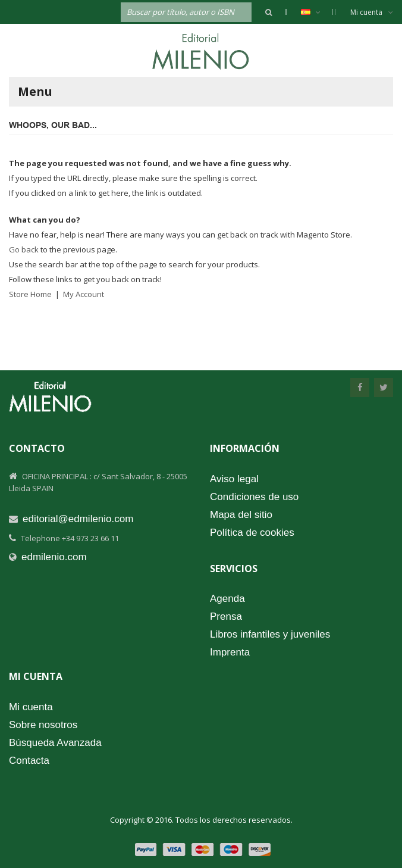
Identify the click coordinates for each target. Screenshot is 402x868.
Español (317, 12)
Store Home (30, 294)
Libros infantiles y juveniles (270, 634)
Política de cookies (252, 533)
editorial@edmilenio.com (78, 519)
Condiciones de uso (254, 497)
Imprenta (230, 652)
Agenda (227, 599)
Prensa (226, 616)
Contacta (29, 761)
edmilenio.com (54, 557)
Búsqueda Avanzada (55, 743)
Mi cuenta (372, 12)
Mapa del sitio (241, 515)
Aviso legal (234, 479)
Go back (24, 249)
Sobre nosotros (43, 725)
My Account (84, 294)
